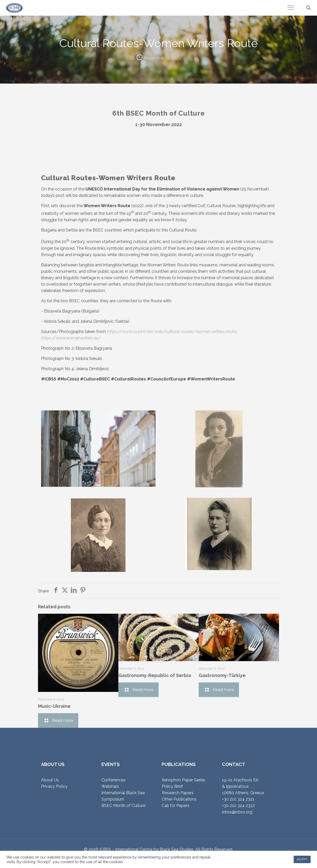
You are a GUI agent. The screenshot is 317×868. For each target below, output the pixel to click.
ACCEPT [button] (302, 859)
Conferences (113, 780)
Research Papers (178, 793)
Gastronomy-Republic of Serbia (155, 675)
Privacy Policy (54, 786)
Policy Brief (172, 786)
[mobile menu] (291, 8)
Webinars (110, 786)
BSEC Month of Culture (123, 806)
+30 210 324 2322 (238, 806)
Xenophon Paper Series (184, 780)
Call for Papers (176, 806)
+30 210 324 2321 (238, 799)
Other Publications (179, 799)
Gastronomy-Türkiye (222, 675)
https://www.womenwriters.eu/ (71, 338)
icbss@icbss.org (237, 812)
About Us (50, 780)
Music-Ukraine (54, 706)
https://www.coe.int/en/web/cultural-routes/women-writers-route (172, 332)
